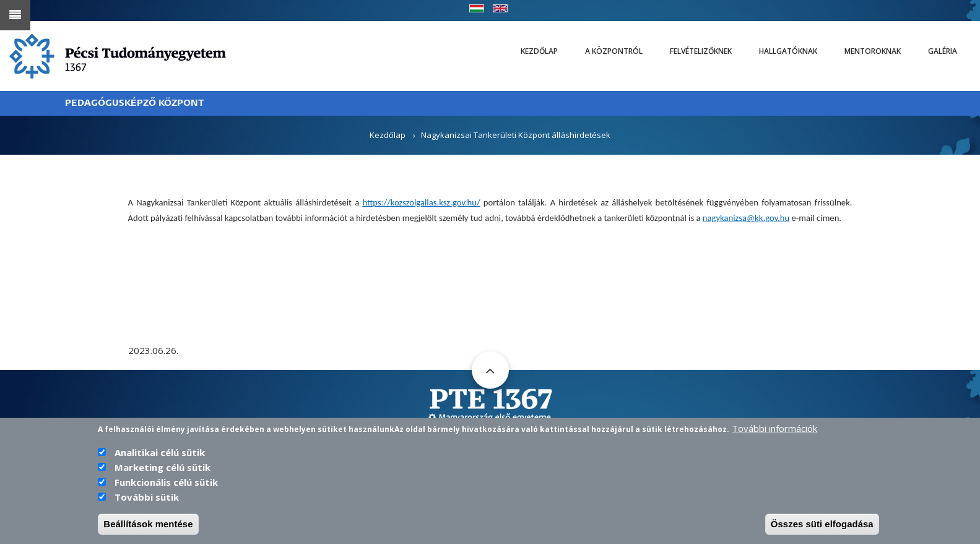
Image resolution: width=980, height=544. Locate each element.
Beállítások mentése (148, 525)
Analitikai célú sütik (160, 453)
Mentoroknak (873, 51)
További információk (774, 429)
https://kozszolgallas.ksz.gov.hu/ (421, 202)
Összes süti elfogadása (822, 525)
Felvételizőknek (701, 51)
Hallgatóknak (788, 51)
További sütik (147, 498)
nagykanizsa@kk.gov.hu (746, 218)
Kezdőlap (539, 51)
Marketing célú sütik (163, 468)
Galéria (943, 51)
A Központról (614, 51)
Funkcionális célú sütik (166, 483)
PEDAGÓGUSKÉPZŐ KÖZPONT (135, 103)
